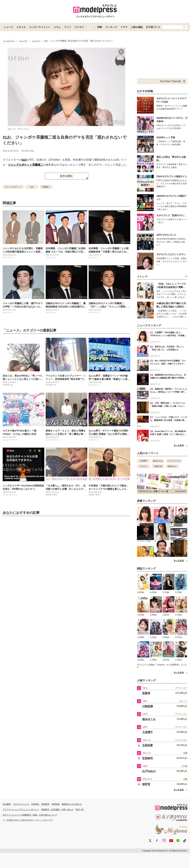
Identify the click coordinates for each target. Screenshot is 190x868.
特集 (100, 27)
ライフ (68, 27)
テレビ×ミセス (174, 461)
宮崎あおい (172, 466)
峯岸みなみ (158, 461)
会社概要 (7, 804)
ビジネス (79, 27)
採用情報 (56, 804)
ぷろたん (144, 466)
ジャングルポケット (20, 165)
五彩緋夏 (148, 745)
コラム (57, 27)
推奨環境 (45, 804)
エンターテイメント (40, 27)
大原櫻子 (144, 461)
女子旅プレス (153, 27)
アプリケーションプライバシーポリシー (21, 810)
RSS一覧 (80, 810)
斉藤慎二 (38, 165)
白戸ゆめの (149, 771)
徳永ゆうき (149, 719)
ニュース (8, 27)
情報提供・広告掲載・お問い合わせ (57, 810)
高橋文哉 (158, 466)
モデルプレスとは (21, 804)
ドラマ (124, 27)
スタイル (21, 27)
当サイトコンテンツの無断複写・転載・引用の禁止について (30, 815)
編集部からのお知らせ (72, 804)
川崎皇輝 (148, 706)
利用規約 (35, 804)
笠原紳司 (148, 758)
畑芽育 (146, 784)
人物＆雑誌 (137, 27)
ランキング (111, 27)
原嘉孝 (146, 693)
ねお (24, 160)
